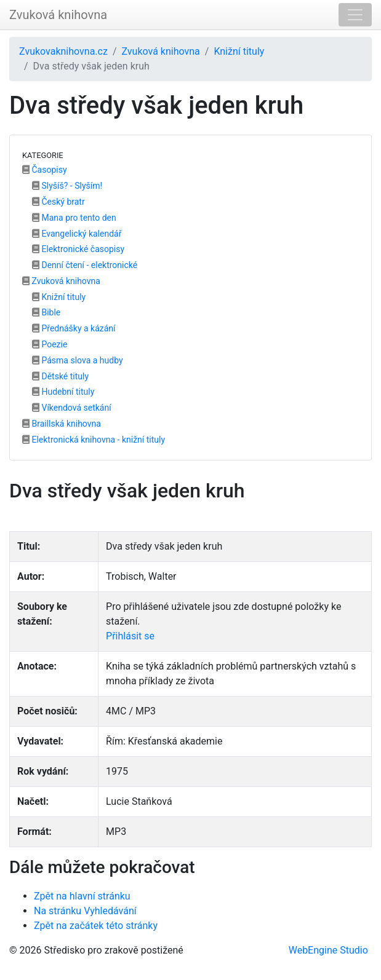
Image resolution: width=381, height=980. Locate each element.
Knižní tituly (239, 51)
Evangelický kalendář (77, 234)
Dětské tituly (60, 376)
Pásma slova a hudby (78, 360)
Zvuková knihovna (58, 15)
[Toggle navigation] (355, 15)
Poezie (50, 344)
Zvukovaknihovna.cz (63, 51)
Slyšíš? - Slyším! (67, 186)
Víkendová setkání (72, 408)
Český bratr (58, 202)
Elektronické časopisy (78, 249)
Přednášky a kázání (74, 328)
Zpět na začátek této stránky (96, 926)
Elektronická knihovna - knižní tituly (94, 440)
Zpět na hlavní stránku (82, 896)
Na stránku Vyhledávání (85, 911)
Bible (46, 312)
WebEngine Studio (328, 950)
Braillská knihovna (62, 424)
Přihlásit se (130, 636)
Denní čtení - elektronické (85, 265)
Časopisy (45, 170)
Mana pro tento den (74, 218)
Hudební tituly (63, 392)
